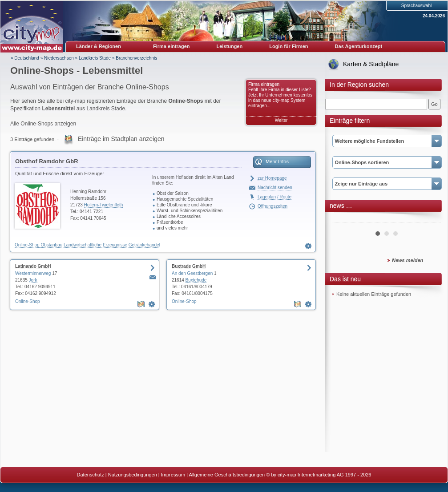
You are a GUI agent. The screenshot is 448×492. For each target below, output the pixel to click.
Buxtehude (196, 280)
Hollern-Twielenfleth (104, 205)
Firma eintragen (172, 46)
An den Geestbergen (192, 273)
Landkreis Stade (95, 58)
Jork (33, 280)
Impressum (173, 475)
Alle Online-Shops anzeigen (43, 124)
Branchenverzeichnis (136, 58)
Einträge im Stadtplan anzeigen (121, 139)
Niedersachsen (59, 58)
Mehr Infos (277, 161)
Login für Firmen (289, 46)
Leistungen (230, 46)
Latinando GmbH (33, 266)
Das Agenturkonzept (359, 46)
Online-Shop (27, 245)
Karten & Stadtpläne (371, 64)
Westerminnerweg (33, 273)
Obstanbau (51, 245)
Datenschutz (91, 475)
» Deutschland (25, 58)
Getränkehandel (144, 245)
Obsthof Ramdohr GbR (47, 161)
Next (429, 219)
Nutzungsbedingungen (133, 475)
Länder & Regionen (99, 46)
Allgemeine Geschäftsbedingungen (227, 475)
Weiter (281, 120)
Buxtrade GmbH (189, 266)
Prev (343, 219)
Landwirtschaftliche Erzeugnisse (95, 245)
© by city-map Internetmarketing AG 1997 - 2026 (319, 475)
